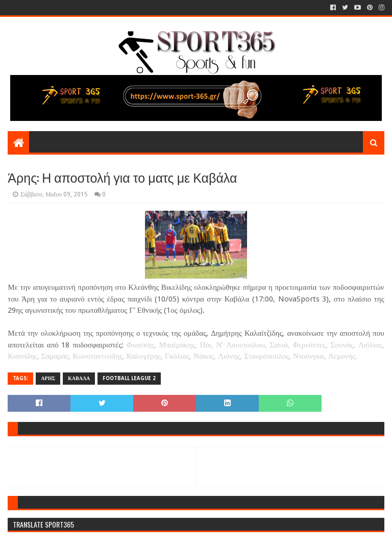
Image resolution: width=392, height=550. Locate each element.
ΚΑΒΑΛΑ (79, 378)
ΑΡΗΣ (48, 378)
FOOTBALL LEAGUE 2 (129, 378)
